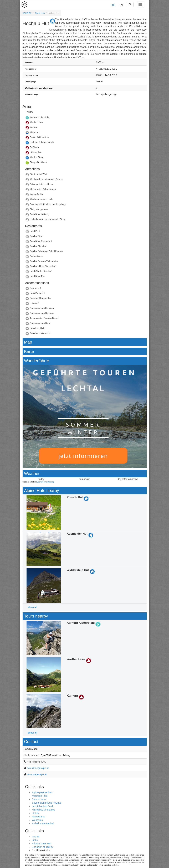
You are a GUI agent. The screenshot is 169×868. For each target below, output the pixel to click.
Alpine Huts (40, 13)
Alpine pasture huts (42, 792)
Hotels (35, 813)
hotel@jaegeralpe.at (38, 768)
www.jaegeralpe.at (37, 774)
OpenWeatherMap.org (45, 482)
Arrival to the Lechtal (43, 823)
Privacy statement (42, 843)
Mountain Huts (40, 796)
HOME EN (27, 13)
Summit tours (39, 799)
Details (85, 118)
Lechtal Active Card (42, 806)
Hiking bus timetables (43, 810)
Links (35, 840)
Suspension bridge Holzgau (47, 803)
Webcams (37, 820)
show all (32, 607)
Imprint (36, 837)
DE (113, 5)
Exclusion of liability (42, 847)
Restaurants (39, 817)
